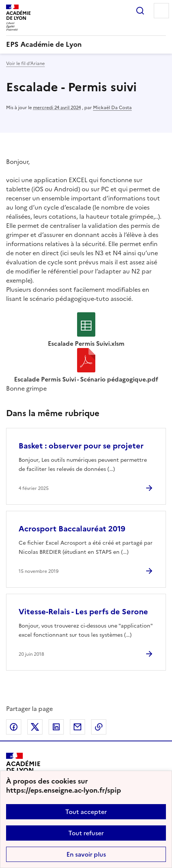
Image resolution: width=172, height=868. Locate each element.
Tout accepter (86, 812)
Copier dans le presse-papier (99, 727)
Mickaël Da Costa (112, 108)
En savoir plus (86, 854)
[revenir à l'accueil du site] (86, 45)
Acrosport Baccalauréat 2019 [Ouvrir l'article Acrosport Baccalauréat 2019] (72, 529)
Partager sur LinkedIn (56, 727)
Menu (161, 11)
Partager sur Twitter (35, 727)
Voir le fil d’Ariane (25, 64)
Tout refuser (86, 833)
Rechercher (140, 11)
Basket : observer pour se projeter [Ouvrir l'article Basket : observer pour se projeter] (81, 446)
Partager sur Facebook (14, 727)
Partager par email (77, 727)
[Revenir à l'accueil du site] (23, 770)
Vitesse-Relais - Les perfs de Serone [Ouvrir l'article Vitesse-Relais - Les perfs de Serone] (83, 612)
